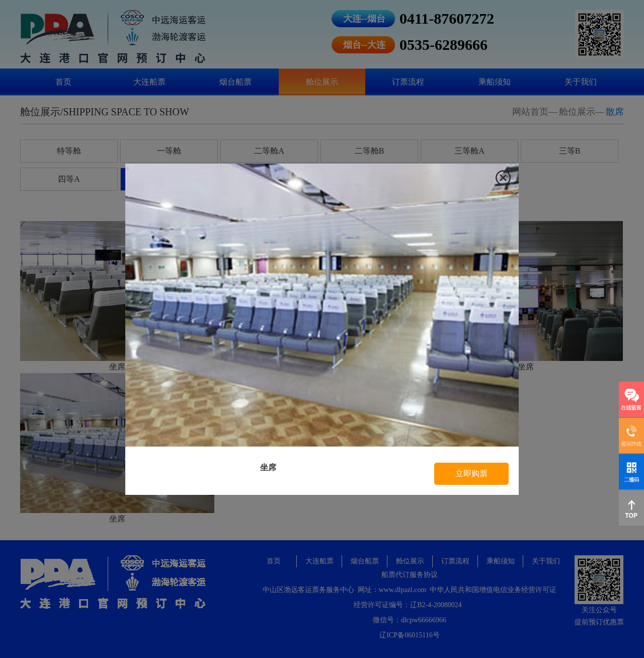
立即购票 (471, 473)
